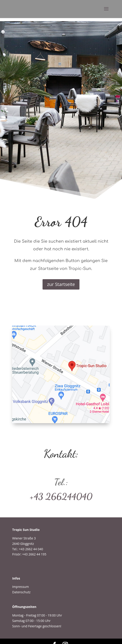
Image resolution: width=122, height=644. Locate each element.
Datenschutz (21, 592)
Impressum (20, 587)
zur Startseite (61, 284)
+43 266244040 (61, 496)
